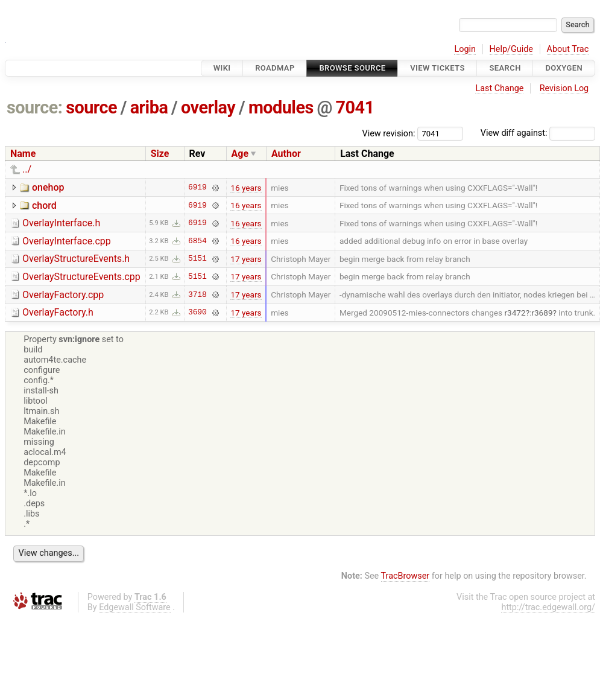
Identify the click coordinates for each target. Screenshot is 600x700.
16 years (246, 188)
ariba (149, 107)
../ (27, 169)
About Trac (568, 49)
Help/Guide (511, 49)
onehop (48, 187)
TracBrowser (406, 576)
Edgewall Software (135, 607)
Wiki (222, 68)
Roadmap (275, 68)
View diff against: (538, 133)
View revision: (389, 133)
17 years (246, 259)
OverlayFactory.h (58, 312)
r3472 (515, 313)
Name (23, 154)
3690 (197, 313)
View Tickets (437, 68)
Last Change (499, 88)
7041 (355, 107)
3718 (197, 294)
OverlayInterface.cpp (67, 241)
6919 (197, 188)
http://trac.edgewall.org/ (548, 607)
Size (160, 154)
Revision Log (564, 88)
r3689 (542, 313)
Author (286, 154)
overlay (208, 107)
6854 (197, 241)
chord (44, 205)
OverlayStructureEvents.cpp (81, 277)
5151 (197, 259)
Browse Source (352, 68)
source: (35, 107)
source (91, 107)
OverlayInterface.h (61, 223)
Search (505, 68)
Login (465, 49)
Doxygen (564, 68)
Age (240, 154)
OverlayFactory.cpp (63, 295)
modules (281, 107)
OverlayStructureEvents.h (76, 259)
